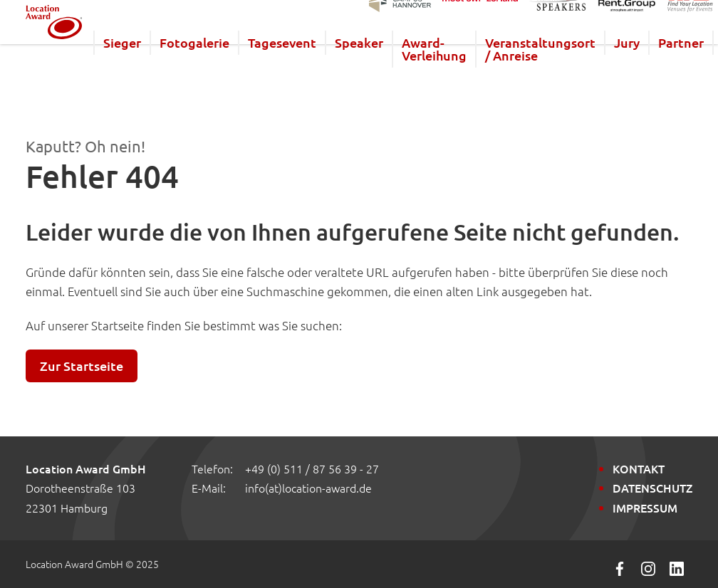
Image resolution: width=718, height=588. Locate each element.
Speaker (395, 69)
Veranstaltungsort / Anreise (576, 76)
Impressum (645, 508)
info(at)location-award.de (308, 488)
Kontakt (639, 468)
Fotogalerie (230, 69)
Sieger (158, 69)
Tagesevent (318, 69)
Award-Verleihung (470, 76)
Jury (662, 69)
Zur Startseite (82, 366)
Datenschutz (652, 488)
